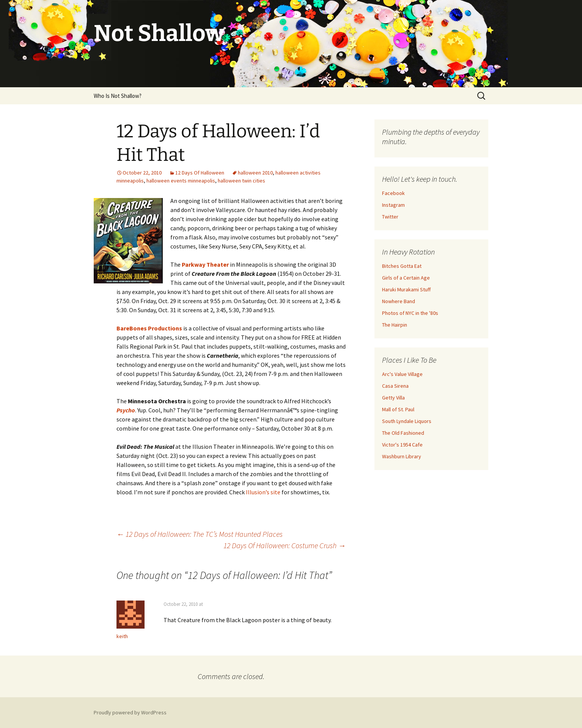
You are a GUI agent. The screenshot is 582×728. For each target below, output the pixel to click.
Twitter (390, 217)
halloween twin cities (241, 181)
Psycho (126, 410)
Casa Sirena (395, 386)
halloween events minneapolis (181, 181)
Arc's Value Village (402, 374)
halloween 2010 (255, 173)
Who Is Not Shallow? (118, 96)
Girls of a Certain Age (406, 278)
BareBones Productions (149, 328)
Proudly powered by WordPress (130, 712)
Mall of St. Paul (398, 409)
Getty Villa (393, 398)
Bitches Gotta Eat (402, 266)
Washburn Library (402, 456)
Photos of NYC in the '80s (410, 313)
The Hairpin (395, 325)
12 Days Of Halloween (200, 173)
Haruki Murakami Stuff (406, 289)
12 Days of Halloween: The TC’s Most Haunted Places (200, 534)
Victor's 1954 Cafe (402, 445)
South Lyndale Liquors (407, 421)
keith (122, 636)
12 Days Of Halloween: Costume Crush (285, 545)
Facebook (393, 193)
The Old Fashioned (403, 433)
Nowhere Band (399, 301)
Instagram (393, 205)
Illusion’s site (263, 492)
